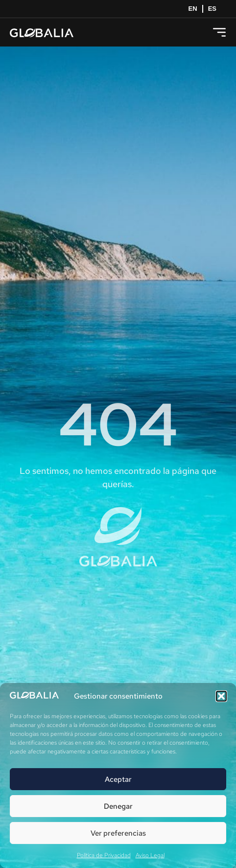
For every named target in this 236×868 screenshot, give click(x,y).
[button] (221, 696)
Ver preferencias (118, 833)
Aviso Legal (150, 855)
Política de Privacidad (104, 855)
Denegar (118, 806)
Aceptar (118, 779)
